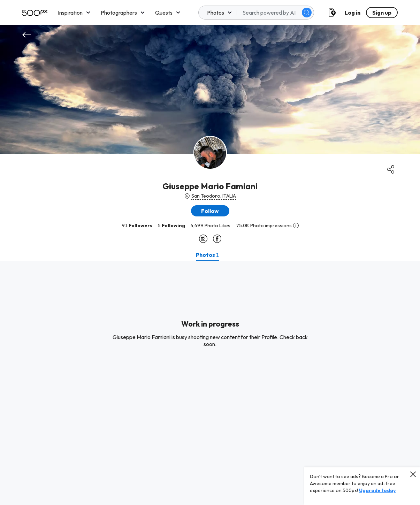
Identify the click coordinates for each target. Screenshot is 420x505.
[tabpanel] (210, 383)
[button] (210, 211)
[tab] (207, 255)
